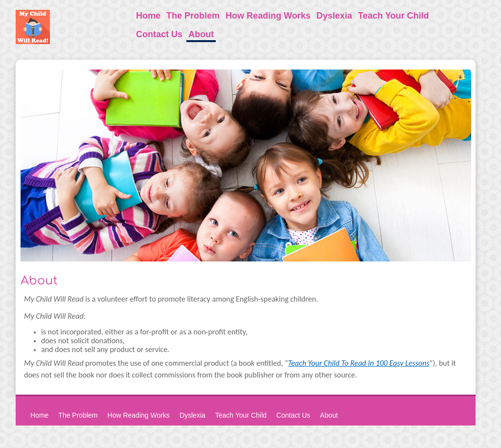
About (201, 34)
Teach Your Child (394, 16)
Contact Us (159, 34)
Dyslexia (334, 16)
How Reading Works (268, 16)
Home (148, 16)
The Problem (193, 16)
